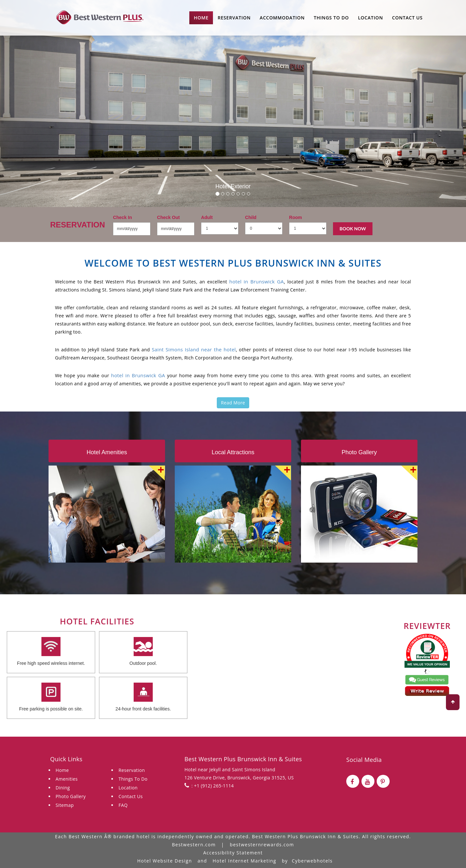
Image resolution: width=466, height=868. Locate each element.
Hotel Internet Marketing (244, 861)
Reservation (234, 18)
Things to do (332, 18)
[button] (35, 104)
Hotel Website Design (165, 861)
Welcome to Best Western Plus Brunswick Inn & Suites (233, 263)
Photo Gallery (71, 796)
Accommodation (282, 18)
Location (370, 18)
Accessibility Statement (233, 853)
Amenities (67, 779)
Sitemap (65, 805)
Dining (63, 788)
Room (295, 217)
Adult (207, 217)
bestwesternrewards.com (262, 845)
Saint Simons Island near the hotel (194, 349)
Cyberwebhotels (312, 861)
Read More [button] (233, 403)
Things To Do (133, 779)
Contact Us (407, 18)
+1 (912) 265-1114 (213, 786)
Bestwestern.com (194, 845)
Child (251, 217)
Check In (122, 217)
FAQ (123, 805)
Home (201, 18)
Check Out (168, 217)
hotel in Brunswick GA (257, 281)
